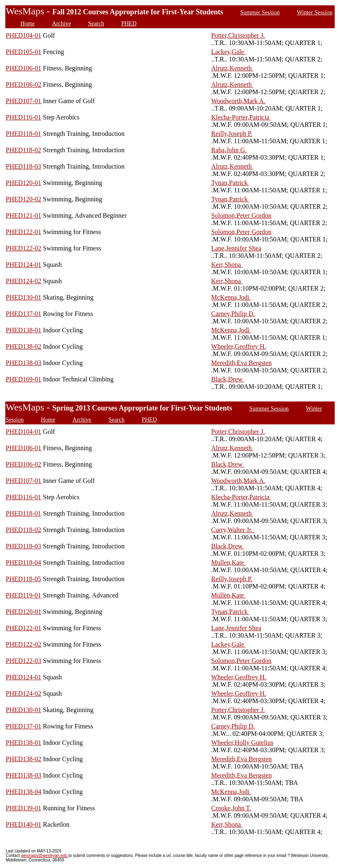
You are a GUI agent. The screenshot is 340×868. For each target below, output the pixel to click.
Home (28, 23)
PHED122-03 (23, 661)
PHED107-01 (23, 101)
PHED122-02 (23, 248)
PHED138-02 (23, 346)
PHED (129, 23)
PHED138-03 (23, 363)
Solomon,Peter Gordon (242, 215)
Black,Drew (228, 379)
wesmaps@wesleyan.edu (45, 856)
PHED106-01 (23, 68)
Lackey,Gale (228, 52)
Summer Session (260, 12)
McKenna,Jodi (231, 297)
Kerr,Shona (227, 265)
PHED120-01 (23, 183)
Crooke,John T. (231, 808)
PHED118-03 (23, 166)
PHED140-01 (23, 824)
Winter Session (314, 12)
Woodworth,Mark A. (238, 101)
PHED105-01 (23, 52)
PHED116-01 (23, 117)
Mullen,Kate (228, 563)
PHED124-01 (23, 265)
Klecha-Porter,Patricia (241, 117)
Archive (61, 23)
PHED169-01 (23, 379)
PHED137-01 (23, 314)
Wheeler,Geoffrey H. (239, 346)
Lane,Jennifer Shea (236, 248)
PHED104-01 (23, 35)
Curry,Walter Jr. (233, 530)
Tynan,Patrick (230, 183)
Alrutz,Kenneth (232, 68)
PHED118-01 (23, 134)
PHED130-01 (23, 297)
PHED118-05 (23, 579)
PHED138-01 (23, 330)
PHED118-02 (23, 150)
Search (96, 23)
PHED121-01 (23, 215)
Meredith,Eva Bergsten (242, 363)
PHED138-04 (23, 792)
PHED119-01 (23, 595)
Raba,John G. (229, 150)
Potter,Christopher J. (238, 35)
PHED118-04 (23, 563)
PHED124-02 (23, 281)
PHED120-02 (23, 199)
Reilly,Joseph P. (232, 134)
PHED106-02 (23, 85)
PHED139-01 (23, 808)
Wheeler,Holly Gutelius (242, 743)
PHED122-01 (23, 232)
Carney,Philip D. (233, 314)
